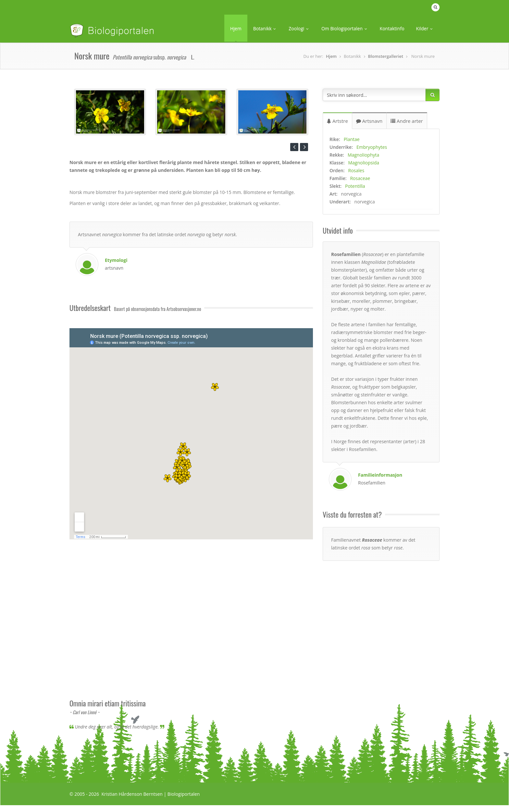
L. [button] (192, 57)
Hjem (236, 28)
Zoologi (299, 28)
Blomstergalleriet (386, 56)
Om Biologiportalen (345, 28)
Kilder (425, 28)
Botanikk (265, 28)
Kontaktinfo (392, 28)
